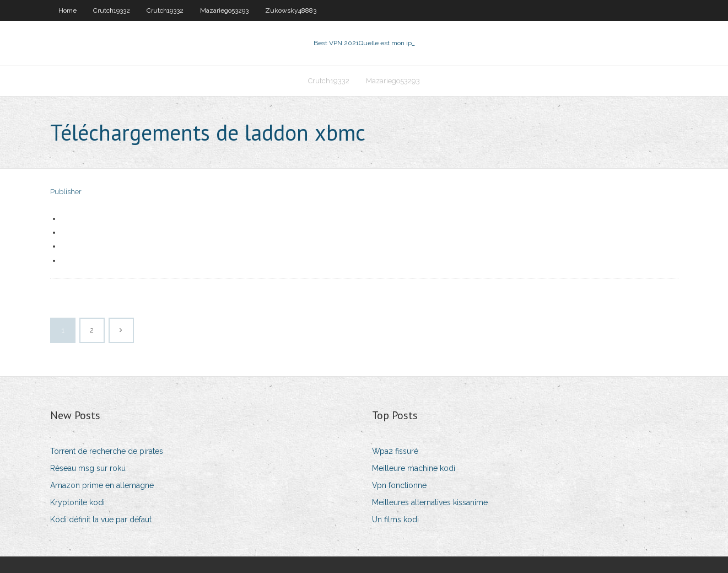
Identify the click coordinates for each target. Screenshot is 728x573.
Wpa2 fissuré (395, 451)
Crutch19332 (112, 10)
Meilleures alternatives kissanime (430, 502)
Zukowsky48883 (291, 10)
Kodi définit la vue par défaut (101, 520)
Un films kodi (395, 520)
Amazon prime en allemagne (102, 485)
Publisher (66, 192)
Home (68, 10)
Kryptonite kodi (77, 502)
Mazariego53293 (224, 10)
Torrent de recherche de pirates (107, 451)
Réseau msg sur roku (88, 468)
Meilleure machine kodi (414, 468)
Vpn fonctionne (399, 485)
